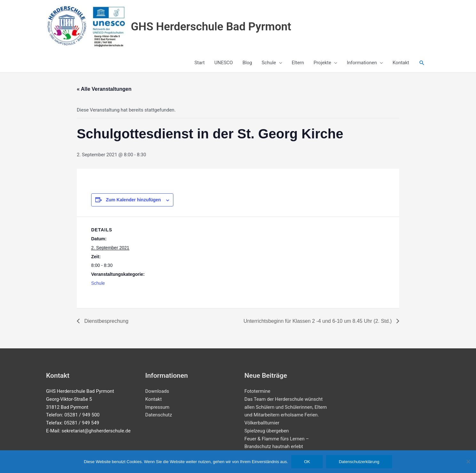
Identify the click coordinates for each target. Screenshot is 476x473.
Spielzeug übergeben (267, 431)
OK (307, 462)
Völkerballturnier (262, 423)
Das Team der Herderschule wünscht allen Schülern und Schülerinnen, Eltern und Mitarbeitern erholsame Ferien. (286, 407)
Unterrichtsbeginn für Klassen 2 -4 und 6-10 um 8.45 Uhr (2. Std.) (318, 321)
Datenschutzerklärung (359, 462)
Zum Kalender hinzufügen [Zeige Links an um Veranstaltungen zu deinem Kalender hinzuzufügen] (133, 200)
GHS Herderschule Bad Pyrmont (211, 27)
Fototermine (257, 391)
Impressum (157, 407)
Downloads (157, 391)
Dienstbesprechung (106, 321)
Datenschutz (159, 415)
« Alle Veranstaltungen (104, 89)
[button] (422, 63)
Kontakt (154, 399)
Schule (98, 283)
